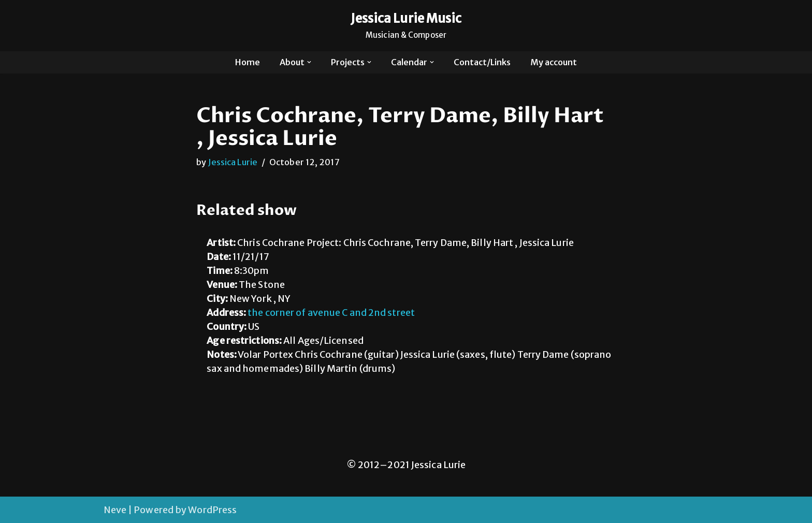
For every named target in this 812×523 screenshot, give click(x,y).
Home (248, 62)
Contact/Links (482, 62)
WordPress (212, 510)
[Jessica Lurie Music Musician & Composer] (406, 26)
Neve (115, 510)
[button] (309, 62)
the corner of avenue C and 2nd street (331, 313)
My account (554, 62)
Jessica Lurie (233, 162)
